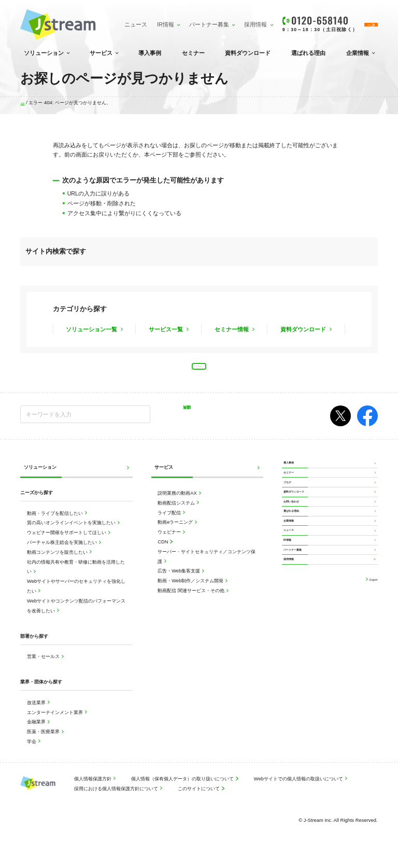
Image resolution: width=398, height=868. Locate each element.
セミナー (193, 53)
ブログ (292, 516)
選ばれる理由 (308, 53)
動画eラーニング (176, 534)
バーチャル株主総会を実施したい (63, 554)
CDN (164, 553)
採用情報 (214, 20)
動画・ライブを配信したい (56, 524)
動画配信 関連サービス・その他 (191, 602)
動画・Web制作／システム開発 (191, 592)
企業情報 (358, 53)
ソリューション (44, 53)
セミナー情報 (232, 329)
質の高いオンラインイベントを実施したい (72, 534)
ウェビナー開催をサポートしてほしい (67, 544)
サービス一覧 (167, 329)
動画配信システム (177, 514)
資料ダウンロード (248, 53)
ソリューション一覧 (92, 329)
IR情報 (130, 20)
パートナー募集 (172, 20)
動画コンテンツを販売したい (58, 563)
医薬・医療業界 (44, 743)
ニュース (99, 25)
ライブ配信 (170, 524)
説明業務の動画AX (178, 504)
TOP (25, 102)
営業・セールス (44, 668)
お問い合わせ (299, 554)
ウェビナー (170, 543)
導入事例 (150, 53)
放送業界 (37, 714)
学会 (32, 753)
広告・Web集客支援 (180, 583)
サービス (101, 53)
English (369, 690)
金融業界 (37, 733)
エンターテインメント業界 (56, 724)
